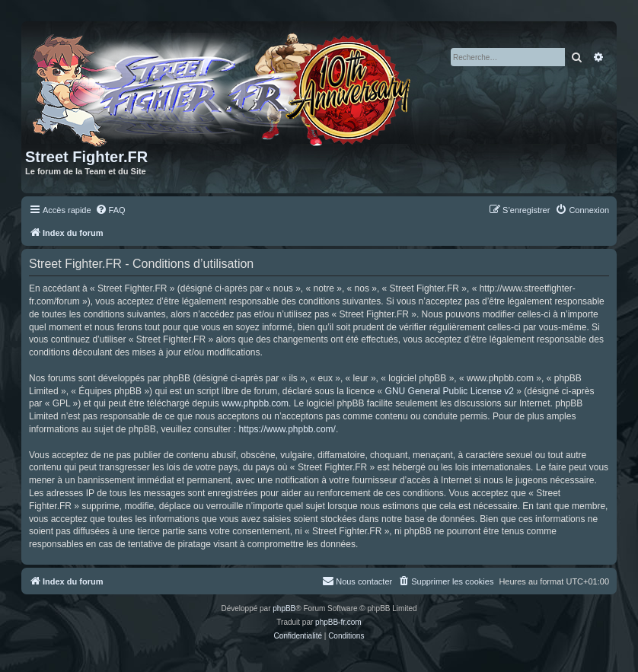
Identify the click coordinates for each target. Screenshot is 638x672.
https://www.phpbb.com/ (287, 429)
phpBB (284, 608)
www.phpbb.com (255, 403)
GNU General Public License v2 (450, 391)
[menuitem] (110, 210)
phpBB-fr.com (338, 622)
